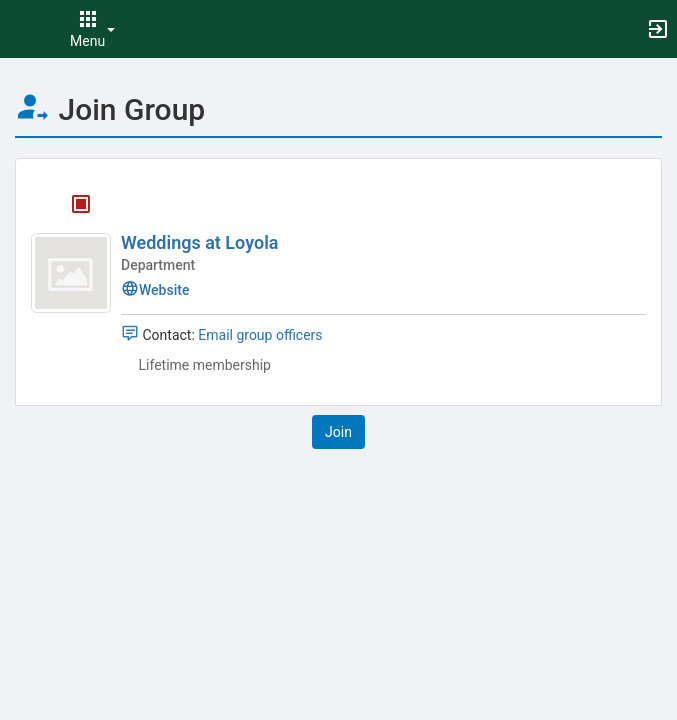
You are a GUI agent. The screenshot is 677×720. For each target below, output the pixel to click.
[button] (25, 29)
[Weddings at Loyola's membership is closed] (70, 206)
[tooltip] (81, 206)
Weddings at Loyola (200, 242)
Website (155, 290)
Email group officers (260, 335)
